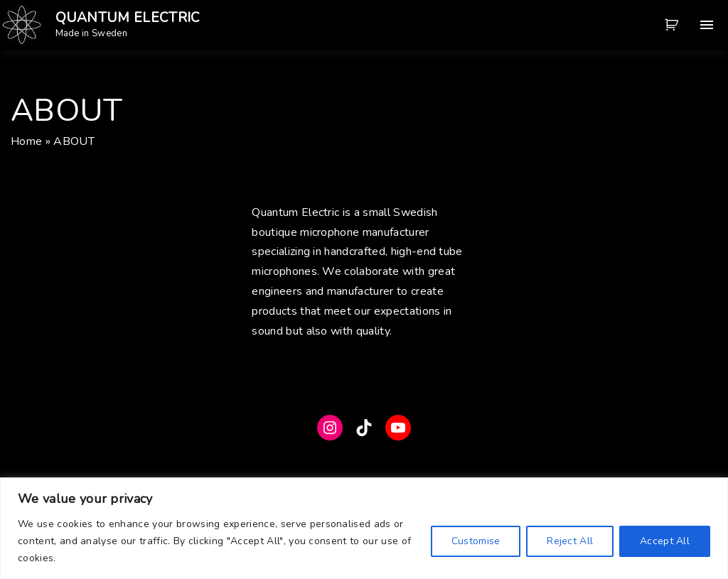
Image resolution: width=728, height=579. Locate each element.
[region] (364, 528)
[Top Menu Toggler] (707, 25)
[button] (674, 25)
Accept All (665, 541)
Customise (476, 541)
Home (26, 141)
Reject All (570, 541)
